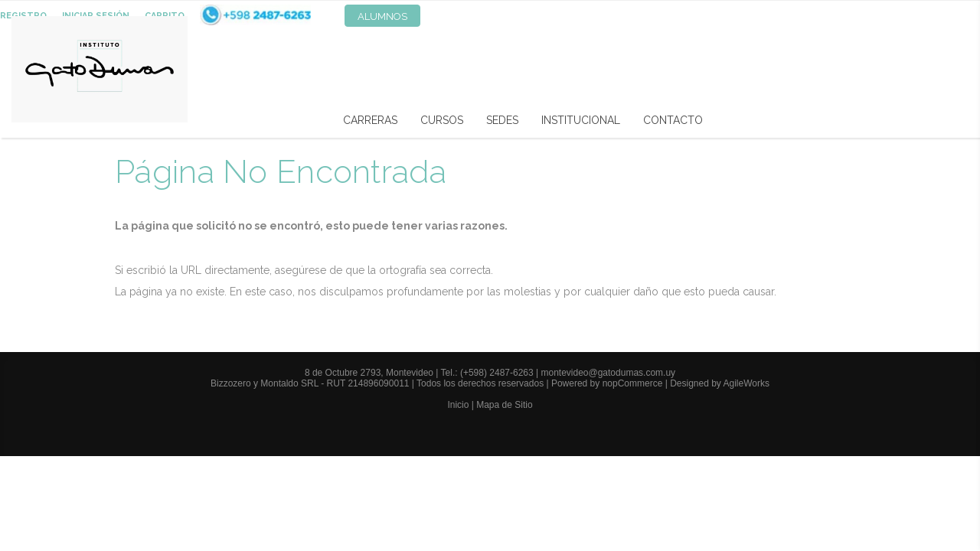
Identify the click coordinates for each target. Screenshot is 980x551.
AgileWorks (746, 383)
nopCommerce (633, 383)
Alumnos (382, 16)
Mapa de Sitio (504, 405)
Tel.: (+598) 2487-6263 (488, 373)
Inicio (458, 405)
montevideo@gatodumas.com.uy (608, 373)
